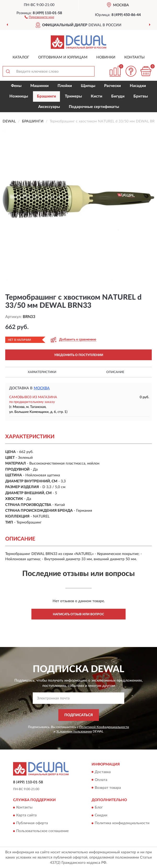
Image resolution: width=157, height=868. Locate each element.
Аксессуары (49, 107)
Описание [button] (115, 372)
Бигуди (118, 96)
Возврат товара (108, 788)
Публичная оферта (32, 823)
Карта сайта (26, 815)
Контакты (134, 57)
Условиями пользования (74, 731)
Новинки (106, 57)
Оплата (101, 780)
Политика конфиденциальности (122, 823)
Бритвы (141, 96)
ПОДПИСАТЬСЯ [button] (79, 715)
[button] (39, 17)
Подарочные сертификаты (94, 107)
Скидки (101, 815)
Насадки (138, 86)
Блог (99, 807)
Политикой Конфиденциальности (104, 727)
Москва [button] (42, 388)
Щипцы (88, 86)
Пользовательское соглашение (42, 831)
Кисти (97, 96)
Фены (16, 86)
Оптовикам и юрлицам (63, 57)
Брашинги (46, 96)
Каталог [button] (21, 57)
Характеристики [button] (42, 372)
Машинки (40, 86)
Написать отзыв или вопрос (78, 614)
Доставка (103, 772)
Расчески (113, 86)
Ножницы (19, 96)
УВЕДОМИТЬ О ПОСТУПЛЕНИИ (79, 355)
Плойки (65, 86)
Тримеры (73, 96)
